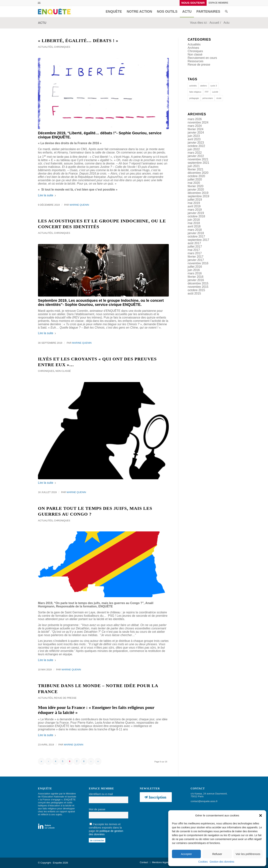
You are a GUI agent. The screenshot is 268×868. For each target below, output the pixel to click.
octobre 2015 (196, 290)
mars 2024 (195, 126)
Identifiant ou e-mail (101, 794)
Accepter (186, 854)
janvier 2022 (196, 156)
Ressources (195, 61)
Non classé (63, 371)
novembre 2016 (198, 263)
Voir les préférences (248, 854)
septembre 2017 (198, 240)
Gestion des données (222, 862)
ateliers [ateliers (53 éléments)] (204, 86)
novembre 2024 (198, 122)
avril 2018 (194, 226)
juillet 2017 (195, 247)
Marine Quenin (79, 205)
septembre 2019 (198, 196)
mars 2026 (195, 119)
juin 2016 (194, 270)
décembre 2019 (198, 193)
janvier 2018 (196, 233)
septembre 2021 (198, 163)
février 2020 (196, 186)
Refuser (217, 854)
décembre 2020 (198, 173)
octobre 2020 (196, 176)
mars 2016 (195, 273)
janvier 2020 (196, 190)
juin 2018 (194, 220)
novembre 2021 (198, 159)
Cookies (203, 862)
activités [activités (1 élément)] (193, 86)
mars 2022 (195, 153)
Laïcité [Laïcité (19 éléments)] (215, 92)
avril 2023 (194, 139)
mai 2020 (194, 183)
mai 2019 (194, 203)
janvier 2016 (196, 280)
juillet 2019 (195, 200)
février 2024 (196, 129)
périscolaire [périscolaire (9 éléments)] (208, 98)
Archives (193, 48)
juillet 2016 (195, 267)
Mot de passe (97, 809)
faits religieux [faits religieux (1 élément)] (195, 92)
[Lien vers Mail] (39, 3)
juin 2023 (194, 136)
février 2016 (196, 277)
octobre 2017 (196, 236)
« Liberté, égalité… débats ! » (78, 41)
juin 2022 (194, 149)
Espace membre (218, 3)
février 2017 (196, 257)
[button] (261, 815)
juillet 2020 (195, 179)
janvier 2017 (196, 260)
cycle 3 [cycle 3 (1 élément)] (214, 86)
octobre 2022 (196, 146)
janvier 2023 (196, 143)
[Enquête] (55, 12)
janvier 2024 (196, 133)
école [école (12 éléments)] (219, 98)
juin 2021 (194, 166)
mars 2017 (195, 253)
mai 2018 (194, 223)
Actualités (45, 47)
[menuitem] (193, 3)
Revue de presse (65, 698)
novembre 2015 (198, 287)
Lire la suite (47, 195)
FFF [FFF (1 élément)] (207, 92)
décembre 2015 (198, 283)
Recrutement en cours (202, 58)
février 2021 (196, 169)
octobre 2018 (196, 216)
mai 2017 (194, 250)
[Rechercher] (226, 12)
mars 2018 (195, 230)
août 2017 (194, 243)
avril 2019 (194, 206)
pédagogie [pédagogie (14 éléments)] (194, 98)
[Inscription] (156, 797)
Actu (42, 23)
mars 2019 (195, 210)
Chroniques (62, 47)
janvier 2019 (196, 213)
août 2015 (194, 293)
